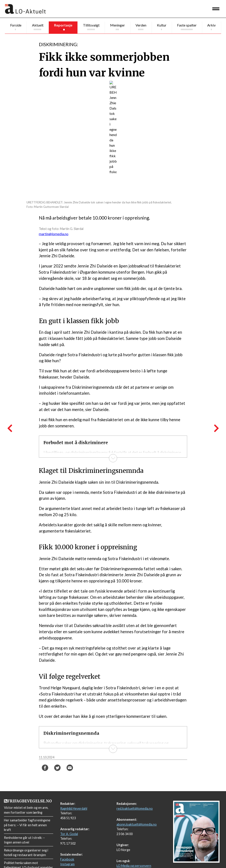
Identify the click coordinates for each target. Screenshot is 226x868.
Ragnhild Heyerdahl (74, 793)
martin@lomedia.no (54, 234)
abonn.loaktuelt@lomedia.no (137, 809)
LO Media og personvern (134, 850)
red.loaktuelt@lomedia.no (135, 793)
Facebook (67, 844)
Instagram (67, 849)
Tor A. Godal (69, 818)
